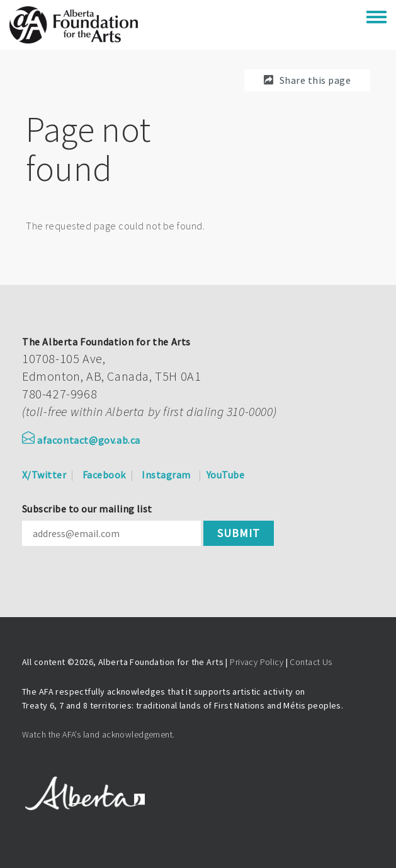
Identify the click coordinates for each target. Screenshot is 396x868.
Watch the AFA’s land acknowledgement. (99, 734)
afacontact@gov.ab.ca (81, 440)
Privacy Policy (257, 662)
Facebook (104, 475)
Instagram (166, 475)
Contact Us (311, 662)
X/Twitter (44, 475)
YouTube (225, 475)
